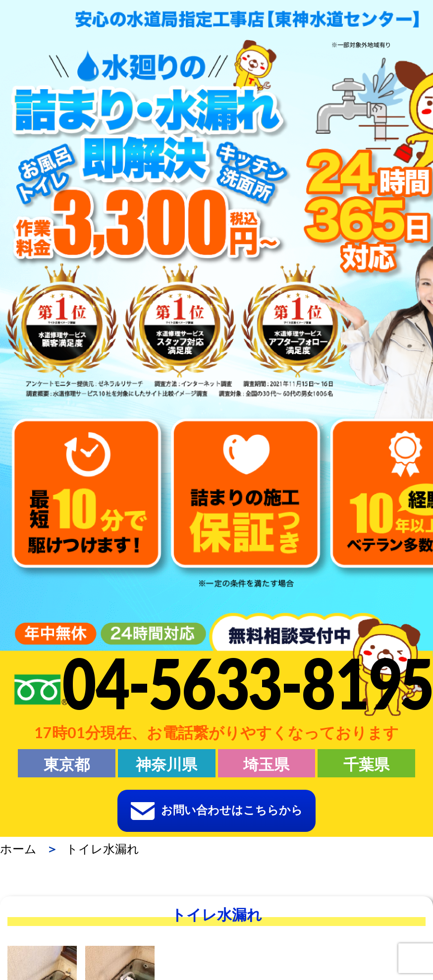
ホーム (18, 849)
